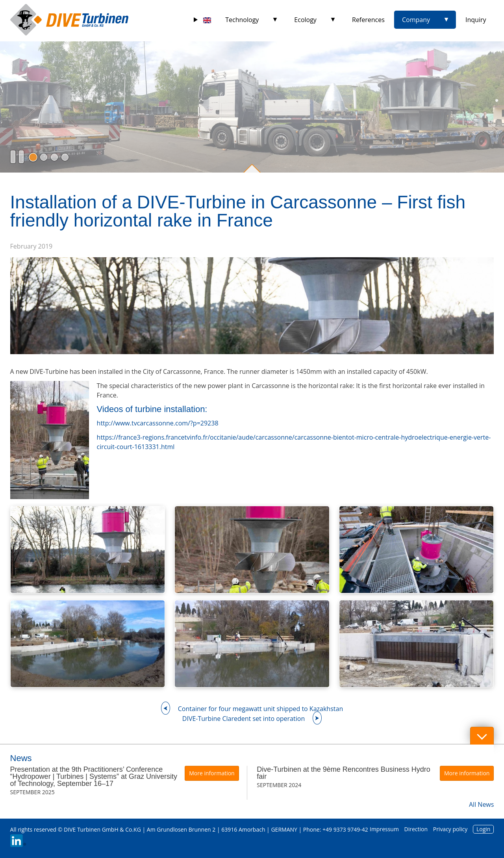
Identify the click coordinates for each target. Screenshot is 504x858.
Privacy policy (450, 829)
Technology (242, 20)
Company (416, 20)
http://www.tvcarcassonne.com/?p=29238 (158, 423)
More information (212, 773)
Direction (416, 829)
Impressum (384, 829)
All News (481, 804)
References (368, 20)
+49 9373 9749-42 (345, 829)
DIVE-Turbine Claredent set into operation (244, 719)
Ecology (305, 20)
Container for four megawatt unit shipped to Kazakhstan (260, 709)
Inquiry (476, 20)
